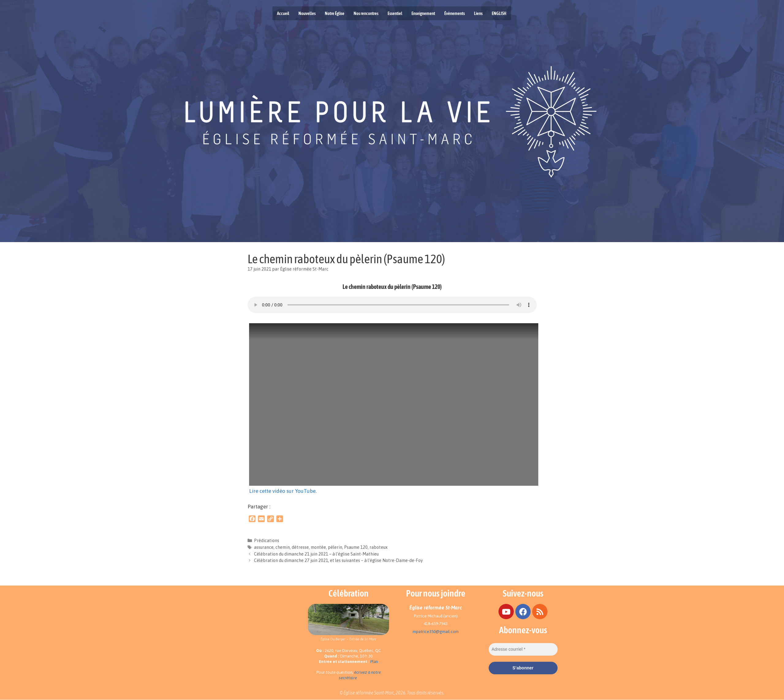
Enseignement (423, 13)
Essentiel (395, 13)
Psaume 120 (356, 547)
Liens (478, 13)
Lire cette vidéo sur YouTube (282, 491)
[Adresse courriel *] (523, 649)
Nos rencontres (366, 13)
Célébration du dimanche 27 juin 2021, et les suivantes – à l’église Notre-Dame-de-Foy (338, 560)
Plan (374, 662)
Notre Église (335, 13)
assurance (264, 547)
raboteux (379, 547)
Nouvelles (307, 13)
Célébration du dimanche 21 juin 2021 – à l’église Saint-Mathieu (316, 554)
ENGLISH (499, 13)
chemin (283, 547)
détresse (300, 547)
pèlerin (335, 547)
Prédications (267, 541)
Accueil (283, 13)
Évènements (454, 13)
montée (318, 547)
